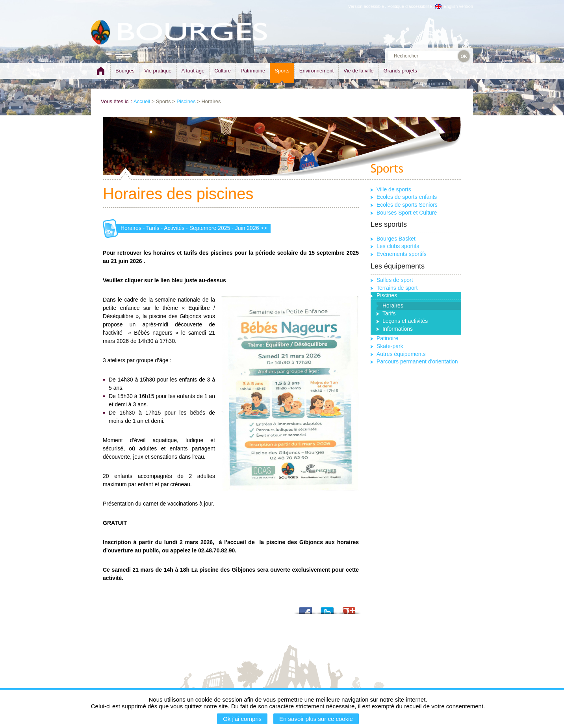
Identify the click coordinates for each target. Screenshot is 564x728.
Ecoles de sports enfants (407, 197)
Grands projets (400, 71)
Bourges (125, 71)
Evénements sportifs (402, 254)
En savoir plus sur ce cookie (316, 719)
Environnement (316, 71)
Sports (282, 71)
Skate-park (390, 346)
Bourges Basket (396, 239)
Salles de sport (395, 280)
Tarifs (389, 313)
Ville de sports (394, 189)
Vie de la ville (358, 71)
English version (454, 6)
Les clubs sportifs (398, 246)
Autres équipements (401, 354)
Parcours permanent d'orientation (417, 361)
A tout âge (193, 71)
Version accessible (366, 6)
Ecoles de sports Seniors (407, 205)
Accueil (142, 101)
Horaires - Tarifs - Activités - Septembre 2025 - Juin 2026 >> (194, 228)
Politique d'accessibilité (410, 6)
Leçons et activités (405, 321)
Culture (223, 71)
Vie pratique (158, 71)
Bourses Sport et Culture (407, 213)
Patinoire (387, 338)
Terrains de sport (397, 288)
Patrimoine (253, 71)
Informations (398, 329)
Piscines (186, 101)
